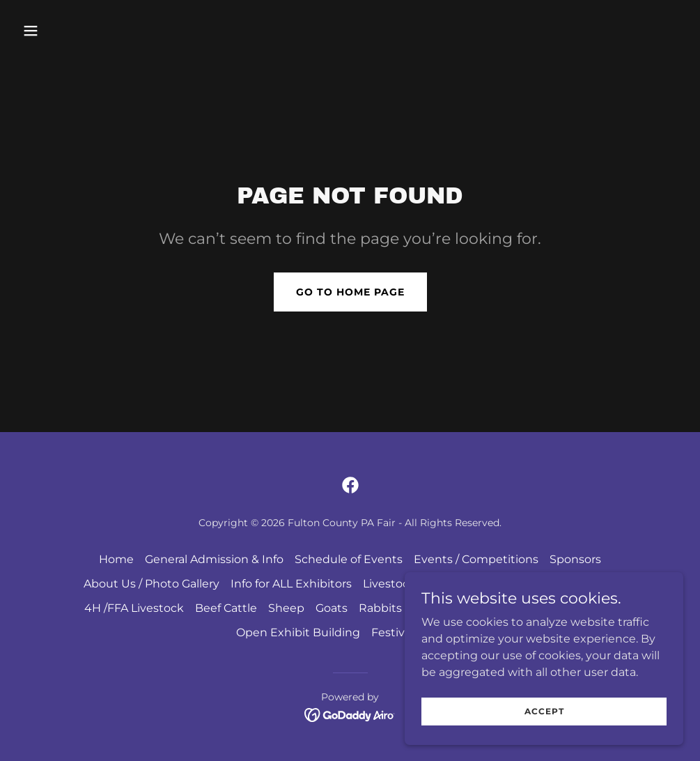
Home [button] (116, 559)
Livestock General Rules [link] (429, 584)
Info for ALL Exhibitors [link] (291, 584)
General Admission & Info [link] (214, 559)
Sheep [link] (286, 608)
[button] (93, 31)
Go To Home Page (350, 292)
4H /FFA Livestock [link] (134, 608)
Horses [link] (526, 584)
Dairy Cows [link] (586, 584)
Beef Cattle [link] (226, 608)
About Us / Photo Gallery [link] (151, 584)
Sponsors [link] (575, 559)
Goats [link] (332, 608)
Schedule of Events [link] (349, 559)
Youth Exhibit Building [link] (553, 608)
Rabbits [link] (380, 608)
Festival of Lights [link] (418, 632)
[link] (350, 485)
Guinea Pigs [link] (446, 608)
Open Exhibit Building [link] (298, 632)
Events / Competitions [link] (476, 559)
